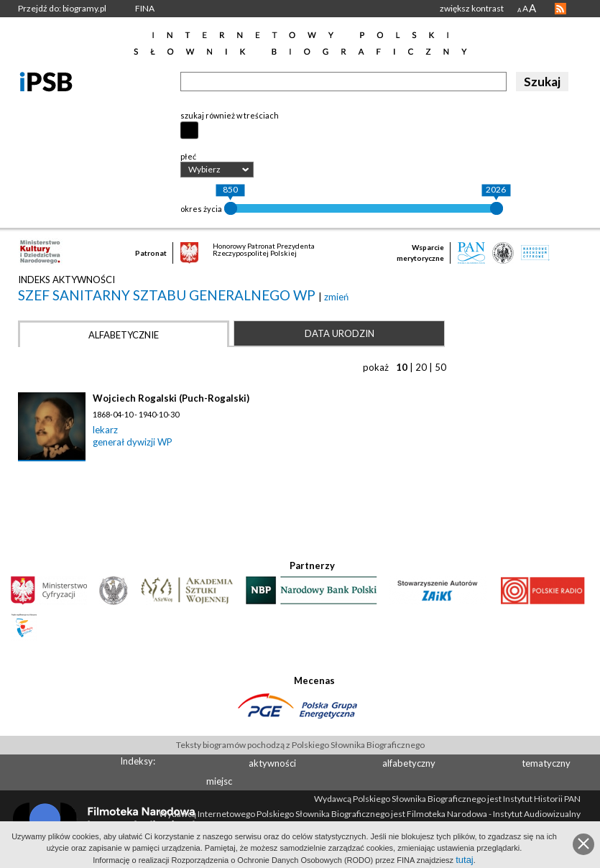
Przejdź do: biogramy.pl (62, 8)
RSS (560, 9)
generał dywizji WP (133, 442)
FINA (145, 8)
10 (402, 367)
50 (440, 367)
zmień (336, 297)
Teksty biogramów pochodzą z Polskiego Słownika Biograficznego (300, 745)
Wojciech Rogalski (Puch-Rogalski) (171, 398)
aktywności (272, 763)
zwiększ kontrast (472, 8)
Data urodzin (340, 333)
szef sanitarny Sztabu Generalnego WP (168, 295)
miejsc (219, 781)
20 (421, 367)
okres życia (201, 209)
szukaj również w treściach (230, 115)
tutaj (465, 860)
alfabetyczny (409, 763)
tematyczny (546, 763)
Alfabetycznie (124, 335)
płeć (188, 156)
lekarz (105, 430)
